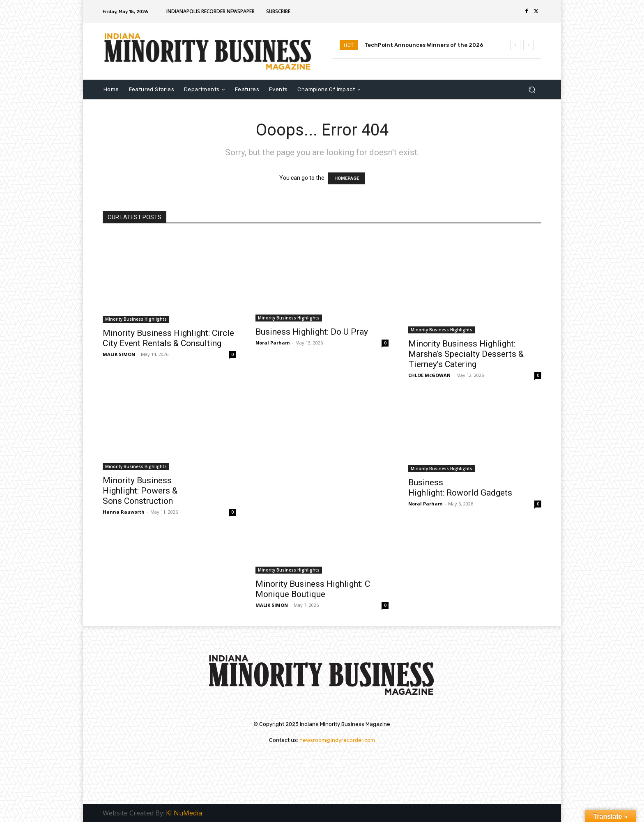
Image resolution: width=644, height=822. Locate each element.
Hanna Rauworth (124, 512)
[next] (528, 45)
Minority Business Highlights (136, 319)
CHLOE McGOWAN (429, 375)
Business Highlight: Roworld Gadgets (460, 488)
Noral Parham (273, 343)
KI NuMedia (184, 813)
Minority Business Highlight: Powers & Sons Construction (140, 491)
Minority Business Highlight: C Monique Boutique (313, 589)
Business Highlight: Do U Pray (312, 332)
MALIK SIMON (119, 354)
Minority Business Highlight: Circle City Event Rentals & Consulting (168, 338)
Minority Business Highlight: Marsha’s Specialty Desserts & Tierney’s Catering (466, 354)
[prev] (515, 45)
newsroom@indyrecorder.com (337, 740)
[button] (532, 89)
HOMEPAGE (347, 178)
